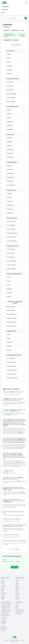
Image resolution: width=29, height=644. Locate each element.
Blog (3, 12)
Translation (18, 45)
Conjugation (5, 7)
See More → (4, 623)
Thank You (4, 619)
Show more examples (15, 549)
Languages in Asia (5, 612)
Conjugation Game (20, 610)
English (3, 589)
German (3, 597)
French (3, 595)
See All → (3, 599)
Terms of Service (20, 612)
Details (22, 30)
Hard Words (4, 617)
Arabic (3, 583)
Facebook (4, 628)
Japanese (3, 585)
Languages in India (5, 608)
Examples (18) (15, 30)
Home (17, 604)
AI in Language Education (7, 604)
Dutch (2, 591)
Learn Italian (4, 621)
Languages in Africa (6, 606)
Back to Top (14, 567)
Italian (11, 561)
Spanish (3, 587)
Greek (3, 580)
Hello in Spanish (5, 614)
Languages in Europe (6, 610)
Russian (3, 582)
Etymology (5, 9)
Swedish (18, 593)
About (17, 606)
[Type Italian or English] (14, 18)
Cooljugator (5, 561)
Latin (17, 582)
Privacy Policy (19, 614)
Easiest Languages (5, 615)
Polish (17, 597)
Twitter (4, 630)
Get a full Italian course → (22, 35)
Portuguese (4, 593)
